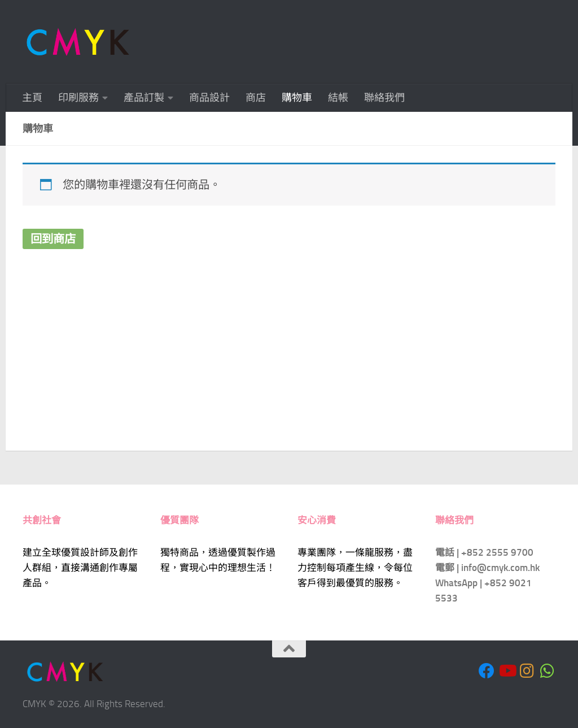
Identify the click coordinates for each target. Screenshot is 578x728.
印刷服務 (78, 98)
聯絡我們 (384, 98)
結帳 (338, 98)
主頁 (32, 98)
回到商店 (53, 239)
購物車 (297, 98)
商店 (256, 98)
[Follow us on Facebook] (487, 671)
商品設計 (209, 98)
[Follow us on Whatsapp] (548, 671)
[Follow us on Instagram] (527, 671)
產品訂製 (144, 98)
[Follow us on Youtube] (507, 671)
